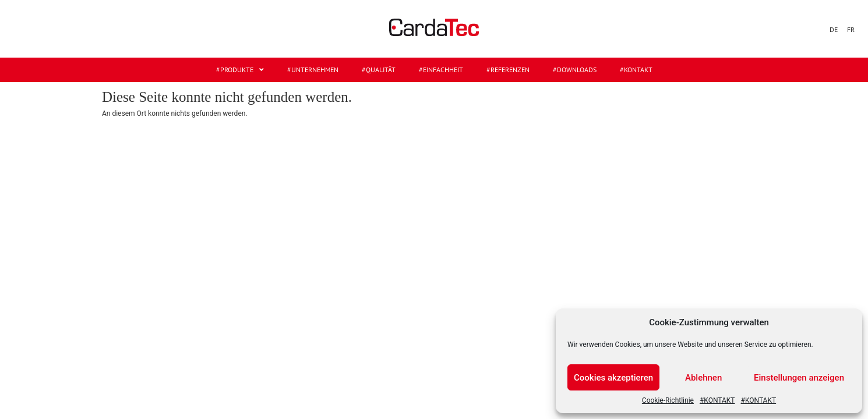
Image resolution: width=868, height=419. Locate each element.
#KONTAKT (717, 400)
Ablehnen (703, 378)
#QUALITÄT (379, 70)
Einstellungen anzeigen (799, 378)
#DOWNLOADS (575, 70)
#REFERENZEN (508, 70)
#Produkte (240, 70)
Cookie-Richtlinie (668, 400)
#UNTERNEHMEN (313, 70)
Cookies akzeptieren (613, 378)
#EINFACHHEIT (441, 70)
